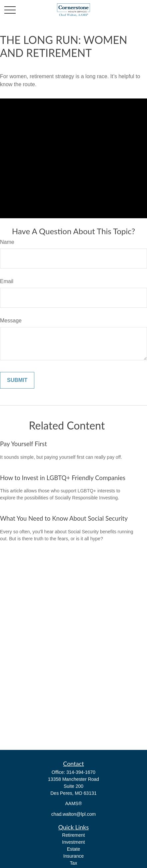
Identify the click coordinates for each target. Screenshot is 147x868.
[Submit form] (17, 380)
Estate (74, 849)
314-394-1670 (81, 772)
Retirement (73, 835)
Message (11, 321)
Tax (74, 863)
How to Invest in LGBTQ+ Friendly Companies (63, 478)
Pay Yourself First (23, 444)
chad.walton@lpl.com (73, 814)
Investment (73, 842)
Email (7, 281)
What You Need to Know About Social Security (64, 518)
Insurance (73, 856)
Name (7, 242)
